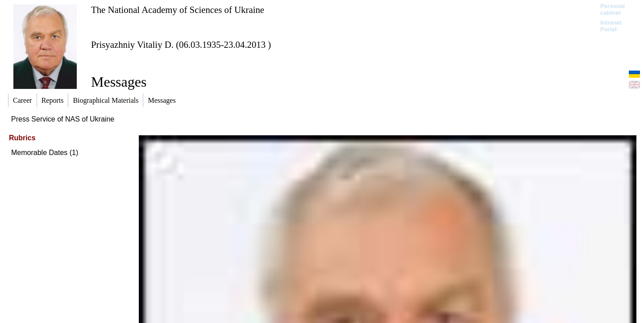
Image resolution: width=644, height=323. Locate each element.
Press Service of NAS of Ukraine (63, 119)
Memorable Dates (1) (45, 153)
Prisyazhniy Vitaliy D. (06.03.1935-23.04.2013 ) (181, 44)
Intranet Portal (611, 26)
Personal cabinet (613, 9)
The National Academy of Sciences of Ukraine (178, 10)
